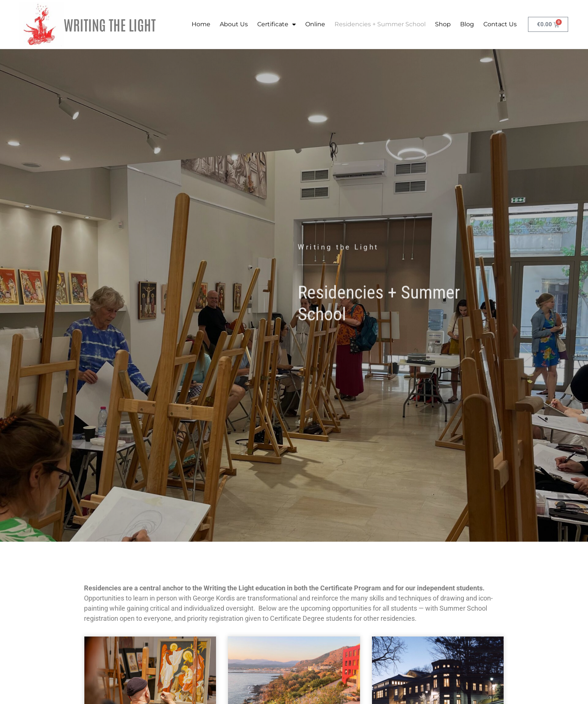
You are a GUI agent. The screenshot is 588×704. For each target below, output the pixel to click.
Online (315, 24)
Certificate (276, 24)
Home (201, 24)
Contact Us (500, 24)
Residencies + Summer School (380, 24)
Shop (442, 24)
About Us (233, 24)
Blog (467, 24)
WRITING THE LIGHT (110, 24)
